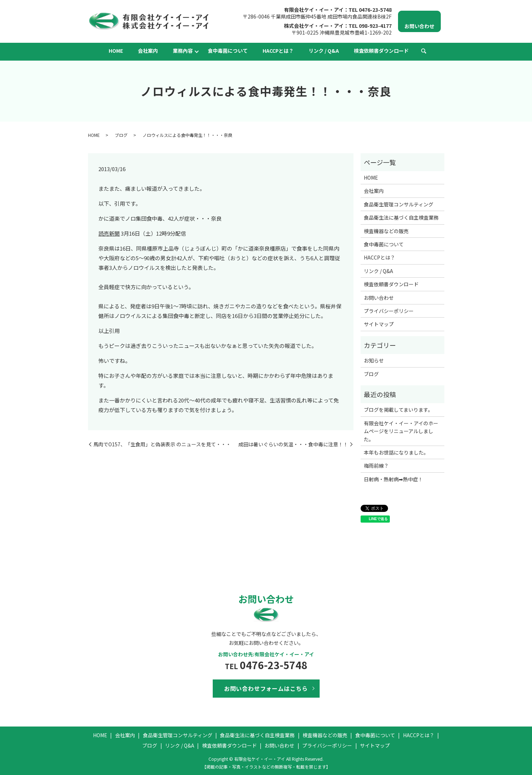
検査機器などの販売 (386, 231)
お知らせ (374, 360)
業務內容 (183, 51)
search (424, 51)
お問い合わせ (379, 298)
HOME (116, 51)
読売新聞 (109, 233)
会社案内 (148, 51)
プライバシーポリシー (389, 311)
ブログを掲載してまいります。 (398, 410)
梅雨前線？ (376, 466)
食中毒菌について (228, 51)
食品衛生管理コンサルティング (399, 204)
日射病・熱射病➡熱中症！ (393, 479)
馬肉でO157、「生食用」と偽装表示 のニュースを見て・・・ (162, 444)
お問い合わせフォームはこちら (266, 688)
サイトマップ (379, 324)
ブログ (121, 135)
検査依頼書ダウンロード (381, 51)
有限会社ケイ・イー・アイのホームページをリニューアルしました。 (401, 431)
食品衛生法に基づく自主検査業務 (401, 217)
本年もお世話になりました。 (396, 452)
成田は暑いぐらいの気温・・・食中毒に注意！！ (293, 444)
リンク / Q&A (324, 51)
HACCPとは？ (278, 51)
